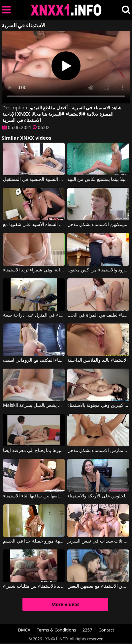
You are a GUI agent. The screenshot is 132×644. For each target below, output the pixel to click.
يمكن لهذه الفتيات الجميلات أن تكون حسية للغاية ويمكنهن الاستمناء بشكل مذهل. (98, 225)
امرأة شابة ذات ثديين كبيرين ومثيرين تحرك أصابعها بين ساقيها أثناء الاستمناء (34, 496)
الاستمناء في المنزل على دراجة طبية (34, 315)
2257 (87, 630)
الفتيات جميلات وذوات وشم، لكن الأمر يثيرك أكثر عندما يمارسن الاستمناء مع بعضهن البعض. (98, 586)
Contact (106, 630)
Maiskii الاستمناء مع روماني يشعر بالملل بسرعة (34, 406)
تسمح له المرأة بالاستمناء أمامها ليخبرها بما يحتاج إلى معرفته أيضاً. (34, 451)
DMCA (24, 630)
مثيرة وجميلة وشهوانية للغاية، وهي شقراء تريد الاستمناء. (34, 270)
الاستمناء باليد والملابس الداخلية (98, 360)
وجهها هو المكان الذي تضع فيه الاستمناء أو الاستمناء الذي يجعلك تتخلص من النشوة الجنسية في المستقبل (34, 180)
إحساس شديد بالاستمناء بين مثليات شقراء (34, 586)
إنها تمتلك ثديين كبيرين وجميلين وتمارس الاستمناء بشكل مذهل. (98, 451)
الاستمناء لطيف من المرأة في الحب (98, 315)
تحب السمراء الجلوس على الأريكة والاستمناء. (98, 496)
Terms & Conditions (56, 630)
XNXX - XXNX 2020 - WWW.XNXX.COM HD (66, 10)
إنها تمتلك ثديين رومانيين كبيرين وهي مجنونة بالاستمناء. (98, 406)
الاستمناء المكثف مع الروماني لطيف (34, 360)
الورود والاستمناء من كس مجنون (98, 270)
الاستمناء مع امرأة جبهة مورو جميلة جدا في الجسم (34, 541)
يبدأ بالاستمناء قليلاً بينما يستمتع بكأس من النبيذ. (98, 180)
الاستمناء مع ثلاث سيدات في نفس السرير (98, 541)
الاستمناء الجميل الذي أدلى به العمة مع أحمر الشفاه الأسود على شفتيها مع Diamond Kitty (34, 225)
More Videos (66, 604)
